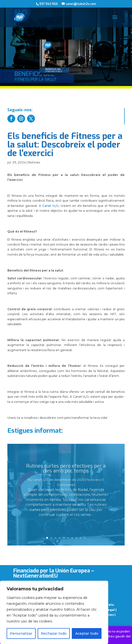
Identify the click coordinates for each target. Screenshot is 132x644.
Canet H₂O (50, 206)
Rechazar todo (54, 633)
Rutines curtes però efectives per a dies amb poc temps (66, 476)
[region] (54, 612)
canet (37, 487)
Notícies (34, 162)
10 (85, 538)
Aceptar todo (87, 633)
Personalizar (21, 633)
